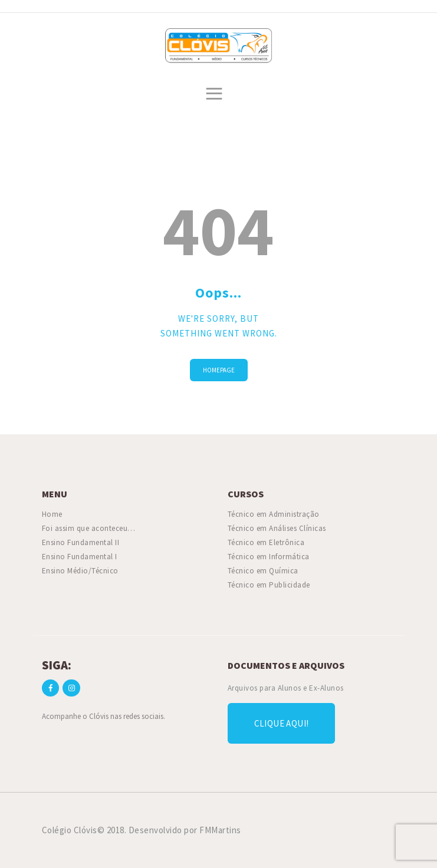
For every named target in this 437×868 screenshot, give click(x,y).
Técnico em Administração (274, 514)
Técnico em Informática (269, 557)
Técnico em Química (263, 571)
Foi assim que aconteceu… (89, 528)
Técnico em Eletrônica (266, 542)
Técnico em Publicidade (269, 585)
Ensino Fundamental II (81, 542)
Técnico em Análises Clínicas (277, 528)
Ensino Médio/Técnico (80, 571)
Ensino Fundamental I (80, 557)
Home (52, 514)
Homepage (219, 370)
